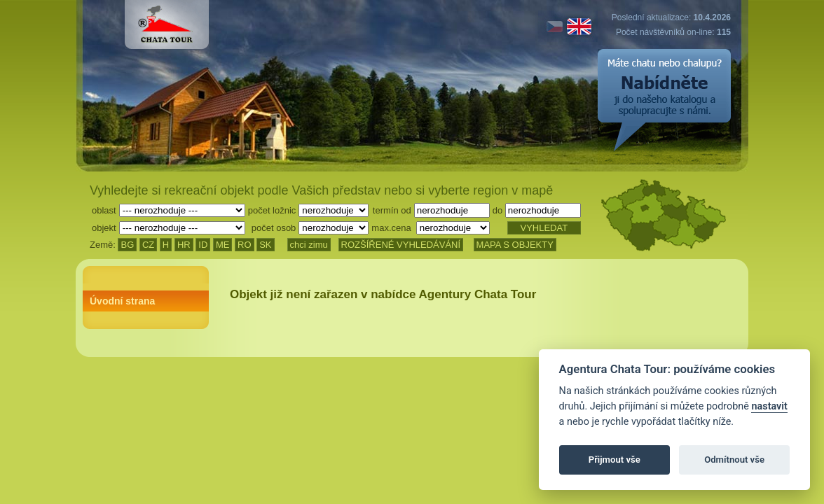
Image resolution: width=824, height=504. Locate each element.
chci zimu (309, 245)
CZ (148, 245)
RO (245, 245)
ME (223, 245)
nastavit (769, 406)
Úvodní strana (122, 301)
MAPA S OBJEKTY (515, 245)
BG (127, 245)
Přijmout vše (614, 460)
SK (265, 245)
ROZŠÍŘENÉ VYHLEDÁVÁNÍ (401, 245)
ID (203, 245)
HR (184, 245)
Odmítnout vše (734, 460)
